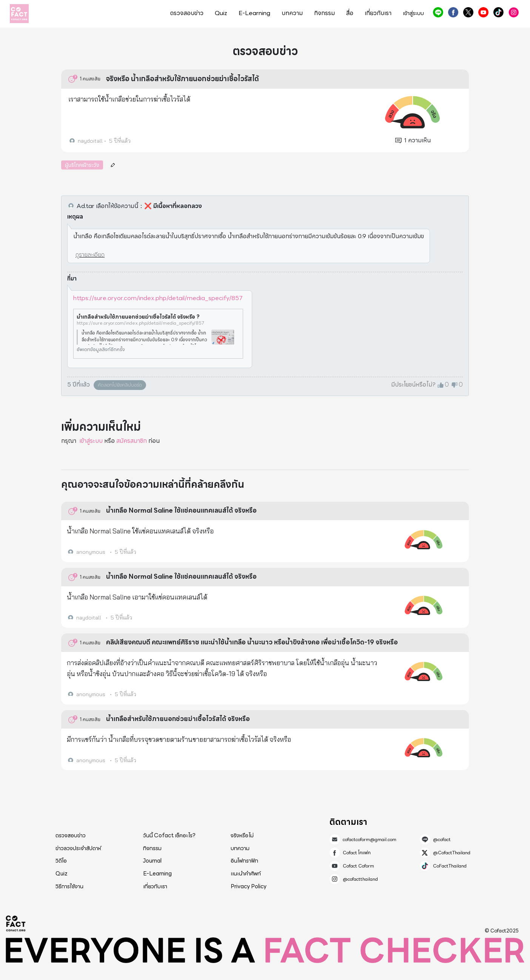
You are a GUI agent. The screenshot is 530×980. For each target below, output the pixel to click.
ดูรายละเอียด (90, 255)
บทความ (292, 13)
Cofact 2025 (16, 923)
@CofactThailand (468, 12)
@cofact (438, 12)
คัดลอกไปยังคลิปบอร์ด (120, 385)
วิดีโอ (61, 861)
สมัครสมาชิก (132, 441)
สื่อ (350, 13)
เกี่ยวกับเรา (378, 13)
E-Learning (254, 13)
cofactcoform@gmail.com (370, 840)
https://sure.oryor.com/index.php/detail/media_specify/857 (158, 298)
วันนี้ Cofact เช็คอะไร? (169, 835)
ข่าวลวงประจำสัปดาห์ (78, 848)
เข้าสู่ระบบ (413, 13)
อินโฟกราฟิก (244, 861)
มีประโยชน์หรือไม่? (413, 385)
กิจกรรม (324, 13)
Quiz (221, 13)
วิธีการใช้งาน (69, 886)
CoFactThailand (498, 12)
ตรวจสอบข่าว (187, 13)
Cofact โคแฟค (453, 12)
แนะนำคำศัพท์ (246, 874)
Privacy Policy (249, 886)
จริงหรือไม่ (242, 835)
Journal (152, 861)
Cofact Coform (483, 12)
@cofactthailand (514, 12)
